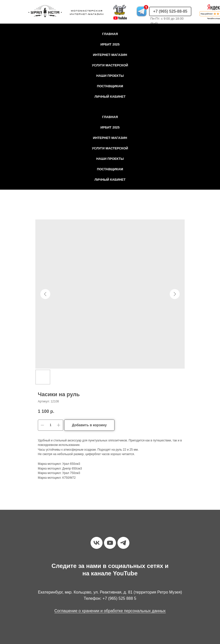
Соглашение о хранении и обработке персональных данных (110, 611)
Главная (110, 34)
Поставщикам (110, 86)
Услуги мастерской (110, 65)
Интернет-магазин (110, 55)
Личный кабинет (110, 97)
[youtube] (110, 543)
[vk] (97, 543)
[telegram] (123, 543)
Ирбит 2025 (110, 44)
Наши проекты (110, 76)
